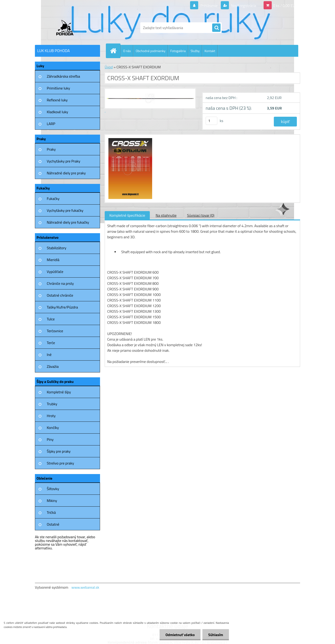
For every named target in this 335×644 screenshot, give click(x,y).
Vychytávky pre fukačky (65, 210)
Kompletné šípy (59, 392)
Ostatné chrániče (60, 295)
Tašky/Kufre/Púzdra (62, 307)
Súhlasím (216, 635)
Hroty (51, 416)
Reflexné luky (57, 100)
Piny (50, 439)
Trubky (52, 404)
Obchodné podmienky (151, 51)
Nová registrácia (243, 6)
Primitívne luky (58, 88)
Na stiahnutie (166, 215)
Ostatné (53, 524)
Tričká (51, 512)
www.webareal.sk (85, 587)
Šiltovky (53, 489)
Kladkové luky (57, 112)
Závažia (53, 366)
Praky (51, 149)
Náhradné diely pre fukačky (68, 222)
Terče (51, 343)
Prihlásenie (209, 6)
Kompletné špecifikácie (127, 215)
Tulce (51, 319)
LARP (51, 124)
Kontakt (210, 51)
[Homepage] (115, 51)
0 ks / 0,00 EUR (285, 6)
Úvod (109, 67)
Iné (49, 355)
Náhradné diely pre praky (66, 173)
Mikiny (52, 501)
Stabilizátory (57, 248)
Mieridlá (53, 260)
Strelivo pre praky (60, 463)
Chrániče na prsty (60, 283)
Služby (195, 51)
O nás (127, 51)
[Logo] (67, 28)
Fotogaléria (178, 51)
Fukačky (53, 199)
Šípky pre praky (59, 451)
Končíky (53, 428)
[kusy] (211, 121)
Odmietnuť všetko (180, 635)
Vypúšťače (55, 272)
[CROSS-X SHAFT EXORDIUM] (130, 139)
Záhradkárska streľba (63, 76)
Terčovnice (55, 331)
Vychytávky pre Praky (64, 161)
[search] (216, 28)
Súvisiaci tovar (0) (201, 215)
